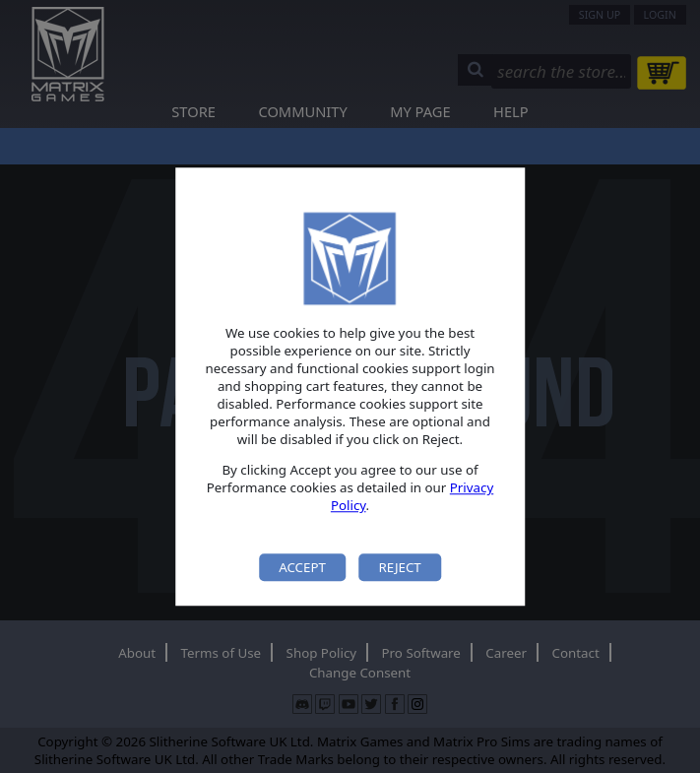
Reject (399, 567)
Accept (302, 567)
